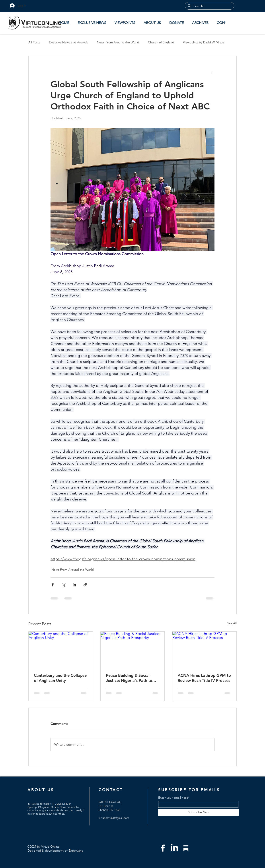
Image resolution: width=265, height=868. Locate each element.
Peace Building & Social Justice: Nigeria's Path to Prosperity (129, 678)
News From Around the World (118, 42)
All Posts (34, 42)
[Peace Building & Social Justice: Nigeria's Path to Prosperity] (133, 650)
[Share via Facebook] (53, 585)
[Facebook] (163, 848)
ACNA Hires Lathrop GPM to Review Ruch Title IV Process (204, 678)
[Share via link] (85, 585)
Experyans (76, 850)
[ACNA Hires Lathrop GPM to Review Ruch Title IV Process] (204, 650)
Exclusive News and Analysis (68, 42)
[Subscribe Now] (198, 812)
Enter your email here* (174, 798)
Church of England (161, 42)
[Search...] (209, 6)
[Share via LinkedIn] (74, 585)
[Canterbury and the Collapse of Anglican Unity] (61, 650)
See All (232, 623)
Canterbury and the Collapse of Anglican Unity (60, 678)
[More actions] (212, 72)
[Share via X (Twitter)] (63, 585)
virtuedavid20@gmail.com (114, 818)
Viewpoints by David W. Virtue (204, 42)
